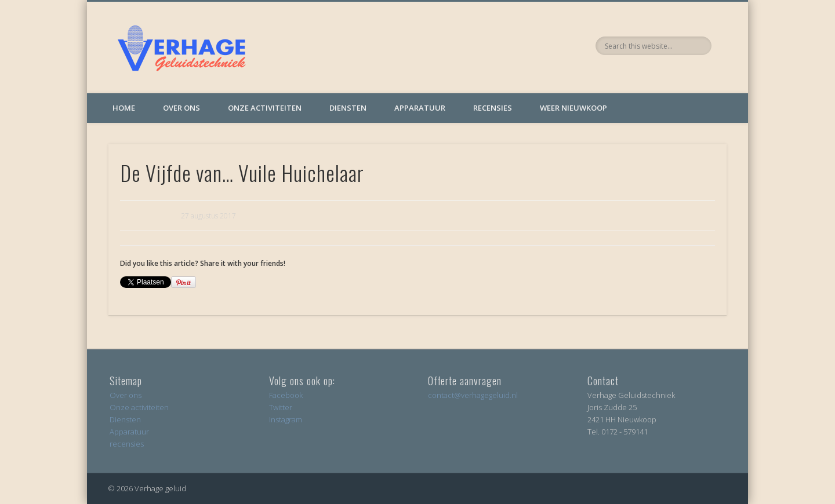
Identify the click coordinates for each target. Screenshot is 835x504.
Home (124, 108)
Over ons (181, 108)
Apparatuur (420, 108)
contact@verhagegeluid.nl (473, 395)
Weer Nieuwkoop (573, 108)
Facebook (286, 395)
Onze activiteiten (265, 108)
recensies (127, 444)
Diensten (348, 108)
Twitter (281, 407)
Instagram (286, 419)
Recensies (493, 108)
